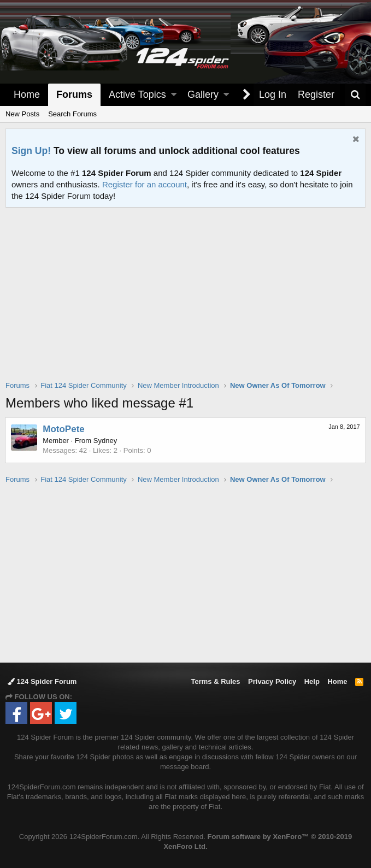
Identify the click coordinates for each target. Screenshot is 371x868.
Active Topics (137, 95)
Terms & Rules (215, 681)
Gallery (203, 95)
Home (27, 95)
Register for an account (145, 184)
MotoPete (64, 429)
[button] (174, 95)
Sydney (106, 441)
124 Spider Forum (42, 681)
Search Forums (72, 114)
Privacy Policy (272, 681)
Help (312, 681)
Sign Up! (31, 151)
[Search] (355, 95)
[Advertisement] (188, 301)
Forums (74, 95)
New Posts (22, 114)
